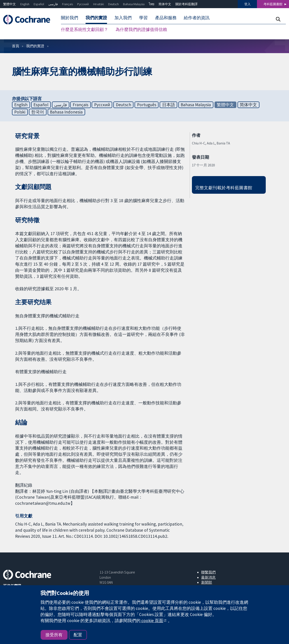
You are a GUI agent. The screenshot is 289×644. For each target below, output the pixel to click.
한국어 (38, 112)
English (25, 4)
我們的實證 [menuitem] (96, 18)
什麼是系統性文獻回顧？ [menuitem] (85, 29)
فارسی (53, 4)
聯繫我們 (208, 572)
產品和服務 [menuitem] (166, 18)
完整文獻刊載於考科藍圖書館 (224, 188)
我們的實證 (35, 46)
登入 (247, 4)
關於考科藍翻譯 (186, 4)
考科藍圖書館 (273, 4)
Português (147, 105)
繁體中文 (9, 4)
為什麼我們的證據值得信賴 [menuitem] (141, 29)
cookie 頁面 (152, 620)
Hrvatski (99, 4)
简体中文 (165, 4)
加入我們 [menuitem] (123, 18)
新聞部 (207, 582)
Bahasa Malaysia (134, 4)
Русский (83, 4)
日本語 (169, 105)
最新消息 (208, 577)
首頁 (16, 46)
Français (68, 4)
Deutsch (113, 4)
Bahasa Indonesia (66, 112)
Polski (20, 112)
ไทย (151, 4)
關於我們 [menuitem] (70, 18)
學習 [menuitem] (143, 18)
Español (39, 4)
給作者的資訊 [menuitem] (197, 18)
